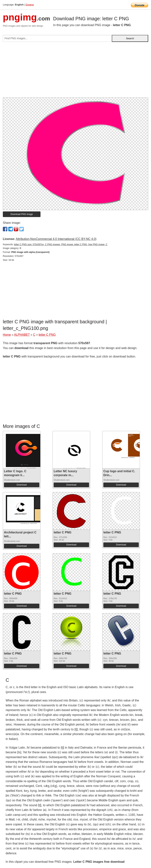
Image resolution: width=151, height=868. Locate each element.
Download (22, 485)
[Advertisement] (75, 71)
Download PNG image (22, 214)
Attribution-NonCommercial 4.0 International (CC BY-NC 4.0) (56, 239)
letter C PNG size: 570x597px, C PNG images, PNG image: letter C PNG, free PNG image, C (61, 244)
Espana (30, 5)
